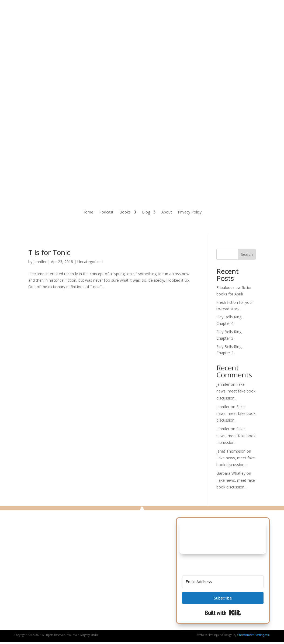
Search (247, 254)
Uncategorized (90, 262)
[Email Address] (223, 582)
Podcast (106, 212)
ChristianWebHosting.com (253, 635)
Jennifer (40, 262)
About (167, 212)
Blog (146, 212)
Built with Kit (223, 613)
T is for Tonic (49, 252)
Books (125, 212)
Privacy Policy (190, 212)
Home (88, 212)
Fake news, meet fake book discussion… (236, 391)
